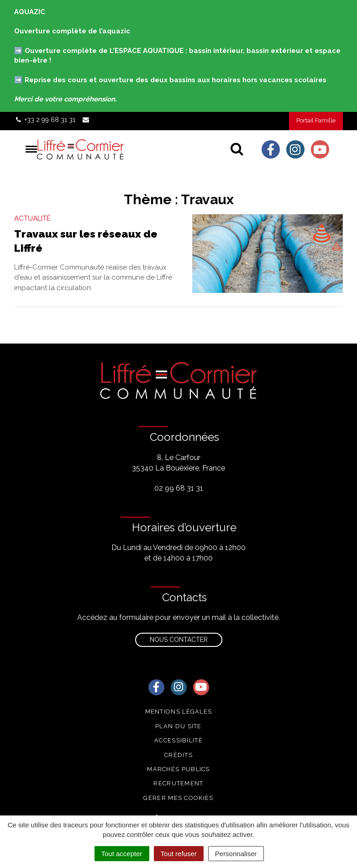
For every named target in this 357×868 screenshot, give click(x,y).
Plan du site (178, 726)
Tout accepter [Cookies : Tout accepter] (122, 854)
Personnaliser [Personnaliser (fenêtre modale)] (236, 854)
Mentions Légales (179, 712)
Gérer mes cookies (178, 798)
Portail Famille (316, 120)
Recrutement (178, 783)
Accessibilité (178, 740)
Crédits (178, 755)
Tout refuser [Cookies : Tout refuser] (179, 854)
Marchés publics (178, 769)
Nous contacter (179, 640)
